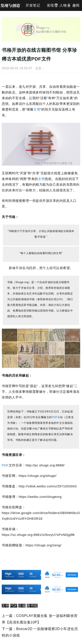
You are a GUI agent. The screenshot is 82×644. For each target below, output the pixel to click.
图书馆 (32, 606)
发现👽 (53, 5)
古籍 (22, 606)
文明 (37, 109)
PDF (55, 417)
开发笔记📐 (33, 7)
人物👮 (65, 5)
